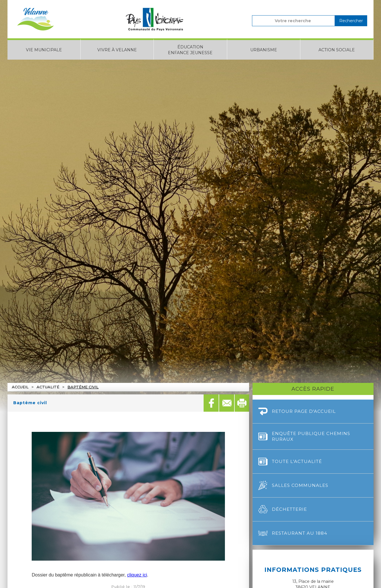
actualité (48, 387)
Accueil (20, 387)
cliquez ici (137, 575)
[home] (35, 19)
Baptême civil (83, 387)
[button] (44, 49)
